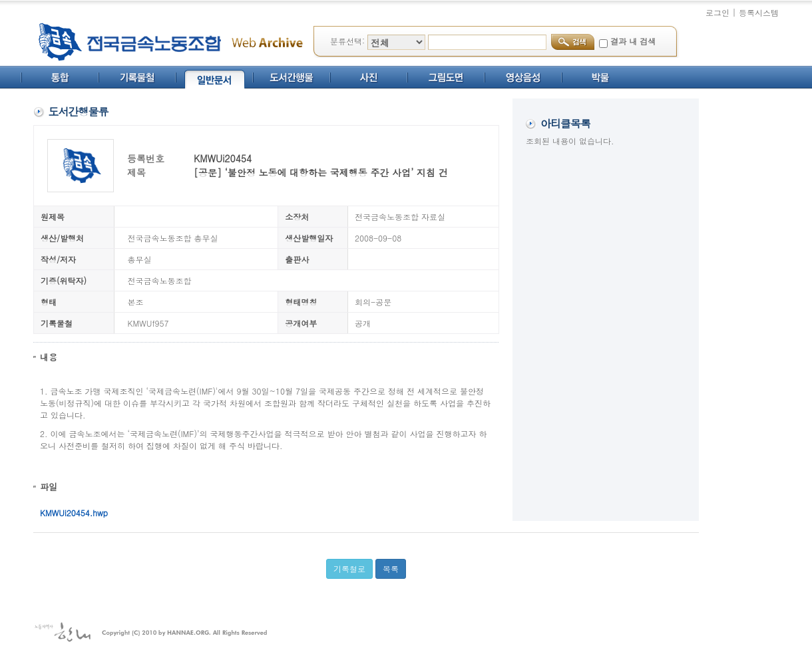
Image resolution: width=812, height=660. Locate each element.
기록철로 (349, 569)
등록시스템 (759, 12)
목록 (391, 569)
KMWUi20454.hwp (74, 513)
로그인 (717, 12)
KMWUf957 (148, 323)
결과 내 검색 (633, 41)
